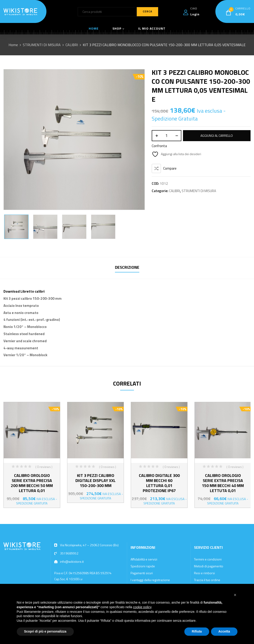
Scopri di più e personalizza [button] (45, 631)
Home (13, 45)
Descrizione (127, 267)
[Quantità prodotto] (167, 136)
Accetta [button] (224, 631)
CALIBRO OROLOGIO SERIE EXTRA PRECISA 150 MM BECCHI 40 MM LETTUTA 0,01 (223, 483)
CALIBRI (72, 45)
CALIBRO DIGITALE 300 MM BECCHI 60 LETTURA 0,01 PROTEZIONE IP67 (159, 483)
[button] (235, 595)
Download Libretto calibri (24, 291)
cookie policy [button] (142, 607)
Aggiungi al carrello (217, 136)
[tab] (127, 268)
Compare (170, 168)
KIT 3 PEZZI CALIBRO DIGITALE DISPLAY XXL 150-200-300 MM (96, 480)
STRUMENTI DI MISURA (42, 45)
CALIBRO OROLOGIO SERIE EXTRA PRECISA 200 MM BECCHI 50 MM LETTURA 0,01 (32, 483)
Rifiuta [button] (197, 631)
